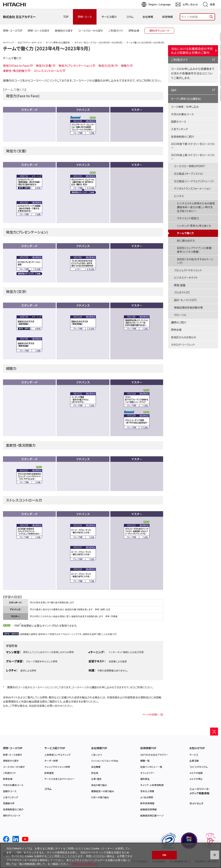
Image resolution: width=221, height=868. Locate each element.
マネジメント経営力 (188, 218)
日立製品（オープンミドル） (189, 174)
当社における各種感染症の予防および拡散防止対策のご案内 (192, 51)
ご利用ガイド (179, 60)
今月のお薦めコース (182, 114)
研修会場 (176, 330)
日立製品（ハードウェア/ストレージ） (194, 181)
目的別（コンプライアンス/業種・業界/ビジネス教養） (195, 250)
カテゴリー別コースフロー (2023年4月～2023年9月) (99, 42)
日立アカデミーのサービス (30, 42)
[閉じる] (215, 855)
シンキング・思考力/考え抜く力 (194, 226)
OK (165, 855)
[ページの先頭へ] (214, 732)
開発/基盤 (180, 285)
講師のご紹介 (179, 322)
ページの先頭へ (151, 714)
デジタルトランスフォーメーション (193, 188)
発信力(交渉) (106, 65)
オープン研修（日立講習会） (58, 42)
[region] (110, 855)
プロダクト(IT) (182, 292)
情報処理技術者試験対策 (188, 308)
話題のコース (179, 122)
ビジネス (179, 196)
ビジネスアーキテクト (186, 278)
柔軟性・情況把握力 (15, 71)
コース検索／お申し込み (185, 107)
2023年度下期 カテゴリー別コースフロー (193, 146)
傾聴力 (125, 65)
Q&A (174, 90)
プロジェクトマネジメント (188, 270)
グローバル (180, 315)
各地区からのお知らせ (184, 337)
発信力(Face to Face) (16, 65)
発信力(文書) (44, 65)
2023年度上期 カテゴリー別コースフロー (193, 157)
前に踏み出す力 (186, 241)
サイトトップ (8, 42)
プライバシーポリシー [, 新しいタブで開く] (85, 864)
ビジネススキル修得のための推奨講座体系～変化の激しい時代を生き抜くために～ (196, 207)
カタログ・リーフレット (183, 345)
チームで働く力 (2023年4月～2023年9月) (47, 48)
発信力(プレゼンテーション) (75, 65)
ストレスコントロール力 (48, 71)
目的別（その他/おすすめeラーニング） (195, 261)
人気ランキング (180, 129)
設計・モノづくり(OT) (186, 300)
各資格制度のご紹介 (183, 137)
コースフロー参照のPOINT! (190, 166)
